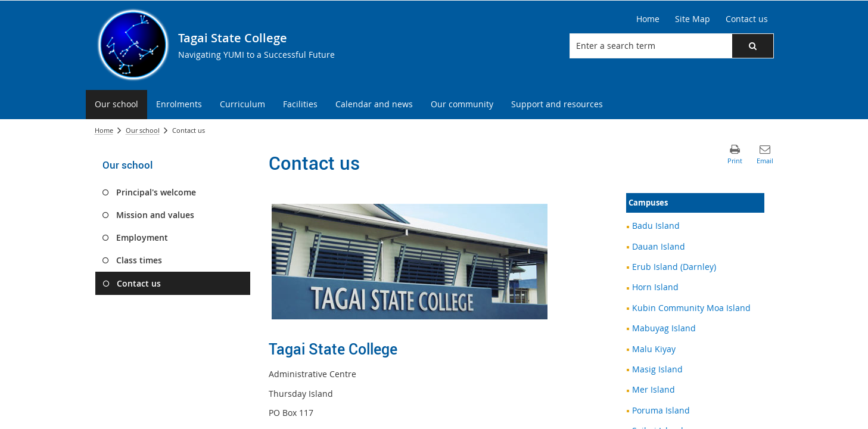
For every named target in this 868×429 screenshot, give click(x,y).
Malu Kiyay (654, 349)
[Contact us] (747, 19)
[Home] (648, 19)
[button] (752, 46)
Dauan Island (659, 246)
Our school (143, 130)
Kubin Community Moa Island (691, 308)
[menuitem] (116, 105)
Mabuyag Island (664, 328)
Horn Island (655, 287)
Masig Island (657, 369)
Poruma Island (661, 410)
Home (104, 130)
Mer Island (654, 389)
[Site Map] (693, 19)
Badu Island (656, 226)
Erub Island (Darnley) (674, 267)
